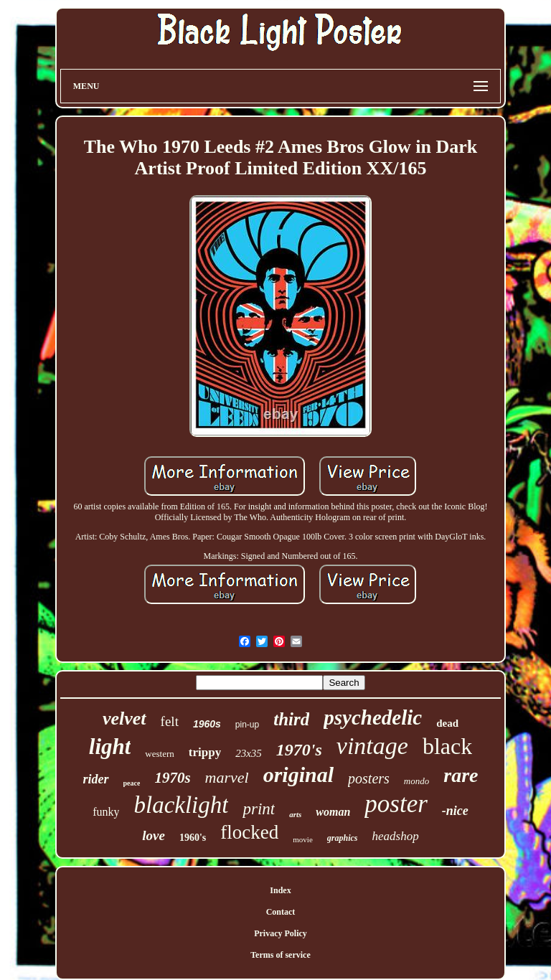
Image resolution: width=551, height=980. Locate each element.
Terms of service (281, 955)
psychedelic (373, 717)
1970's (299, 750)
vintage (372, 746)
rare (461, 775)
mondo (416, 781)
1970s (172, 778)
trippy (205, 752)
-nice (455, 811)
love (154, 835)
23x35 (249, 753)
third (291, 719)
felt (170, 721)
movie (303, 839)
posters (369, 778)
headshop (395, 836)
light (110, 746)
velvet (124, 718)
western (159, 754)
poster (396, 804)
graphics (343, 838)
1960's (193, 838)
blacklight (181, 805)
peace (132, 783)
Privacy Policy (281, 933)
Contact (281, 912)
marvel (227, 777)
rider (96, 779)
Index (280, 890)
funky (106, 812)
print (259, 809)
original (298, 774)
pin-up (247, 725)
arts (295, 814)
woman (333, 812)
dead (447, 723)
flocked (249, 832)
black (447, 746)
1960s (207, 724)
